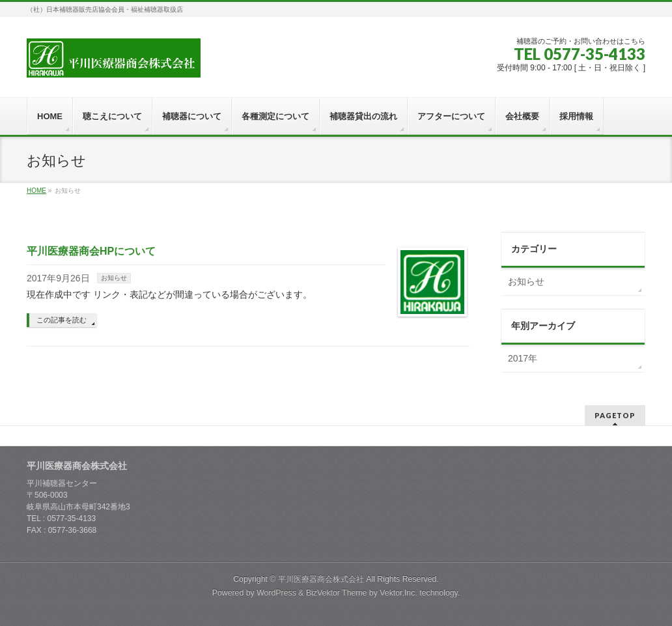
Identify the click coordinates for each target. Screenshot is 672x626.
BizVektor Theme (337, 593)
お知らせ (114, 278)
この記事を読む (62, 320)
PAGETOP (615, 415)
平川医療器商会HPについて (91, 251)
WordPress (276, 593)
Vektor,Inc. (399, 593)
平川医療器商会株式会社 (321, 579)
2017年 (523, 358)
